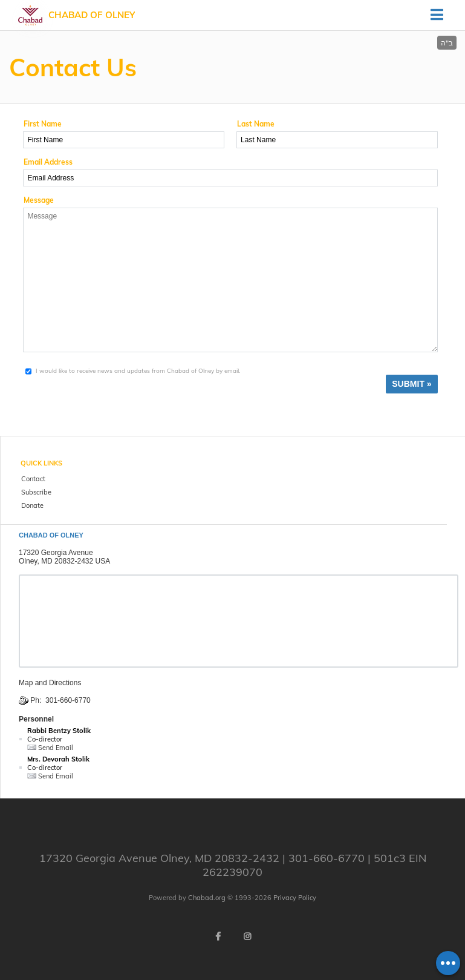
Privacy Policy (295, 898)
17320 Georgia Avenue (56, 553)
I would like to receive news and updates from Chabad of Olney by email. (138, 371)
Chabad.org (207, 898)
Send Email (50, 748)
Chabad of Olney (92, 15)
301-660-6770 (68, 700)
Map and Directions (50, 683)
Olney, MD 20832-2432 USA (64, 561)
